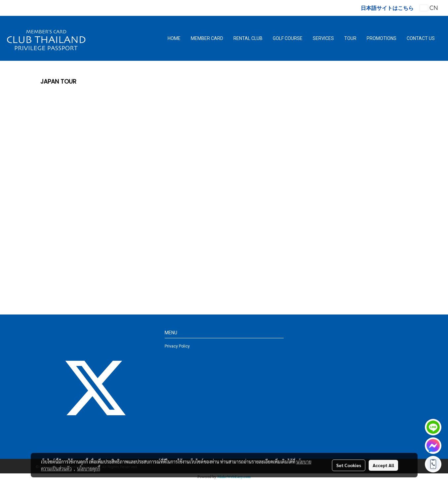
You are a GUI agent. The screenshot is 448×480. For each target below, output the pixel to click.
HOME (174, 38)
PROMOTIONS (382, 38)
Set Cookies (349, 465)
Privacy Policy (177, 346)
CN (429, 8)
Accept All (383, 465)
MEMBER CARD (207, 38)
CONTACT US (421, 38)
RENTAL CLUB (248, 38)
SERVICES (323, 38)
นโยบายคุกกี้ (89, 468)
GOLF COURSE (288, 38)
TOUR (350, 38)
